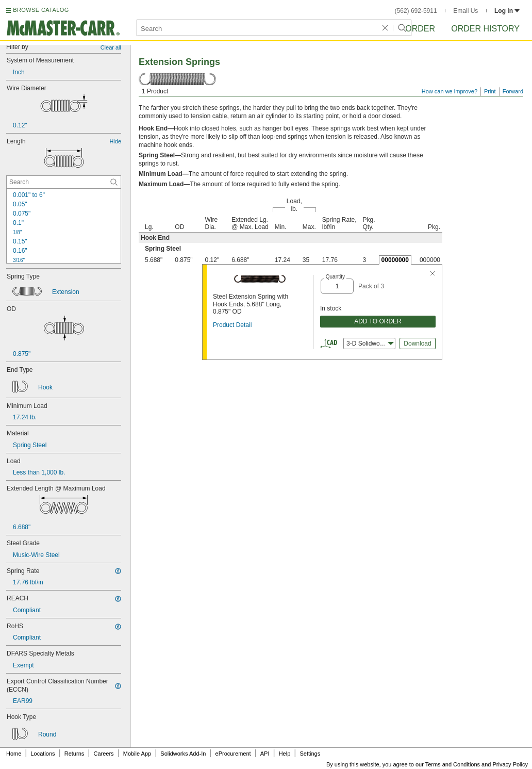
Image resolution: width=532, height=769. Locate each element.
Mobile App (137, 754)
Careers (103, 754)
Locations (43, 754)
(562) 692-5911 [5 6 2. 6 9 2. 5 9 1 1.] (416, 11)
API (265, 754)
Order (420, 29)
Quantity (335, 277)
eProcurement (233, 754)
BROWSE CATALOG (41, 10)
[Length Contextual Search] (64, 182)
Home (14, 754)
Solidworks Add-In (183, 754)
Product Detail (232, 325)
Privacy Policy (510, 764)
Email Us (465, 11)
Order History (485, 29)
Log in (507, 11)
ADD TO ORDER (378, 321)
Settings (310, 754)
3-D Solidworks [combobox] (370, 343)
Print (490, 91)
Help (285, 754)
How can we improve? (450, 91)
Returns (74, 754)
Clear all (111, 47)
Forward (513, 91)
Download (417, 343)
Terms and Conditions (453, 764)
